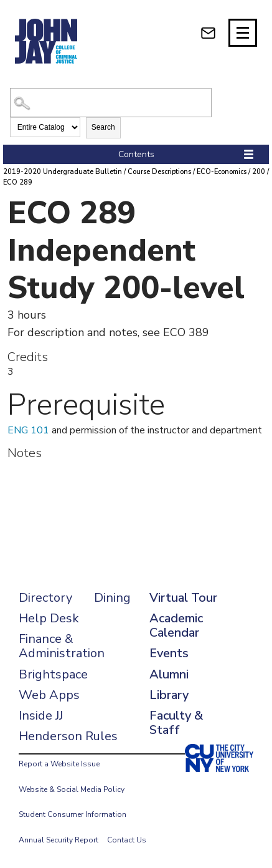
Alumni (169, 674)
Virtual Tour (183, 598)
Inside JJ (41, 716)
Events (169, 653)
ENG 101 (28, 430)
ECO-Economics (222, 172)
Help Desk (49, 618)
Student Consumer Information (73, 814)
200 (259, 172)
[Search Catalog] (111, 103)
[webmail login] (208, 33)
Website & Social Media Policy (72, 789)
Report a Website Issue (59, 764)
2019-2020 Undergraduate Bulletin (63, 172)
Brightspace (53, 674)
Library (169, 695)
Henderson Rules (68, 736)
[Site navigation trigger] (243, 33)
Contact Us (127, 840)
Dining (112, 598)
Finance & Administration (62, 646)
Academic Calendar (176, 625)
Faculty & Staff (176, 723)
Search (103, 127)
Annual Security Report (59, 840)
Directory (45, 598)
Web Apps (49, 695)
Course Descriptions (159, 172)
